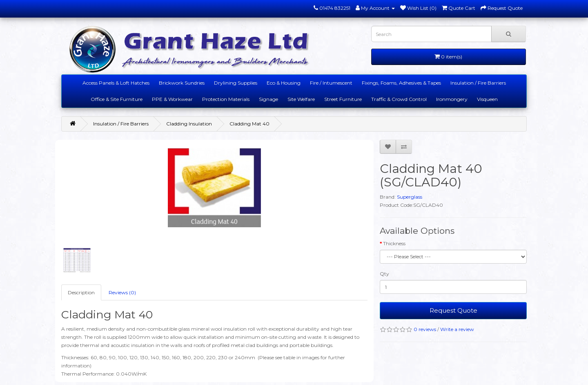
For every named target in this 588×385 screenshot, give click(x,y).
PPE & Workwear (172, 99)
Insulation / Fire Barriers (478, 83)
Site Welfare (301, 99)
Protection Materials (226, 99)
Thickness (394, 243)
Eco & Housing (284, 83)
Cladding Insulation (189, 124)
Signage (268, 99)
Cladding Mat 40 (249, 124)
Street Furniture (343, 99)
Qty (384, 274)
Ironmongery (452, 99)
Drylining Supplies (236, 83)
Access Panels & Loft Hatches (116, 83)
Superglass (410, 197)
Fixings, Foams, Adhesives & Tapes (401, 83)
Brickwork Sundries (182, 83)
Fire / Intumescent (331, 83)
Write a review (457, 329)
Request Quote (453, 310)
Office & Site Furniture (117, 99)
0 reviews (425, 329)
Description (81, 292)
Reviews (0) (122, 292)
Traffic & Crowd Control (399, 99)
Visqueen (487, 99)
